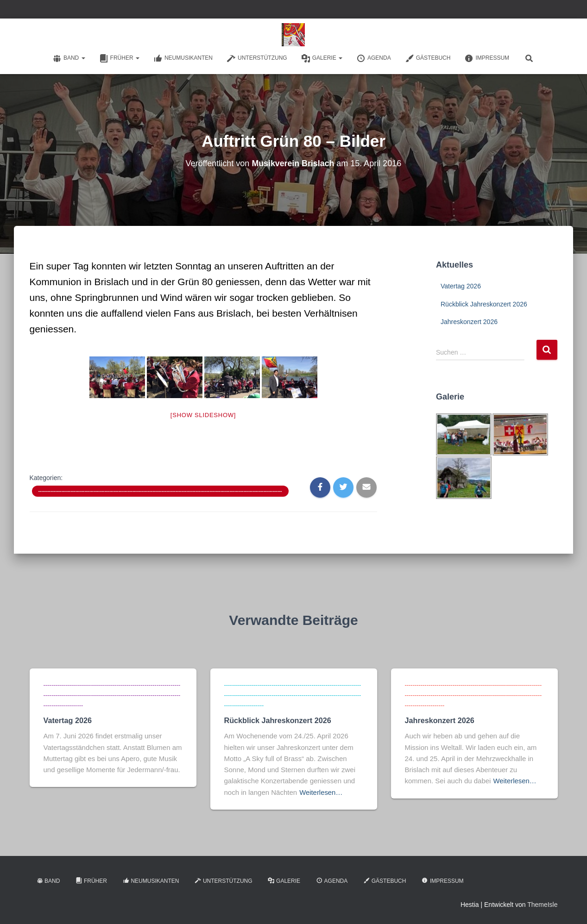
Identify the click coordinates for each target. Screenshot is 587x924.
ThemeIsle (542, 903)
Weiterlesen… (321, 791)
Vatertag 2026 (461, 286)
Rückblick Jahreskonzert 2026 (484, 304)
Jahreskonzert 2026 (469, 322)
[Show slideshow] (203, 415)
